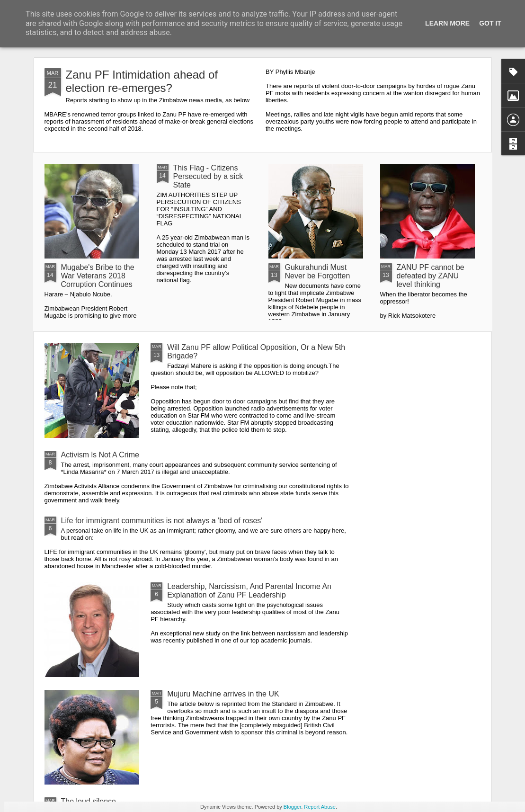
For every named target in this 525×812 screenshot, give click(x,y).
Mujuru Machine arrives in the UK (223, 694)
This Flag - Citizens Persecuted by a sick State (208, 176)
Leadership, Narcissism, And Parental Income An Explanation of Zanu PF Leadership (249, 591)
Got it (490, 23)
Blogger (292, 807)
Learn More (447, 23)
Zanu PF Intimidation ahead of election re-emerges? (142, 81)
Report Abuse (320, 807)
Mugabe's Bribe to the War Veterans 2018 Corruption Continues (98, 276)
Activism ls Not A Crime (100, 455)
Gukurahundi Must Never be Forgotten (318, 272)
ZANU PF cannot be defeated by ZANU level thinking (431, 276)
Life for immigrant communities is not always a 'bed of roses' (162, 521)
